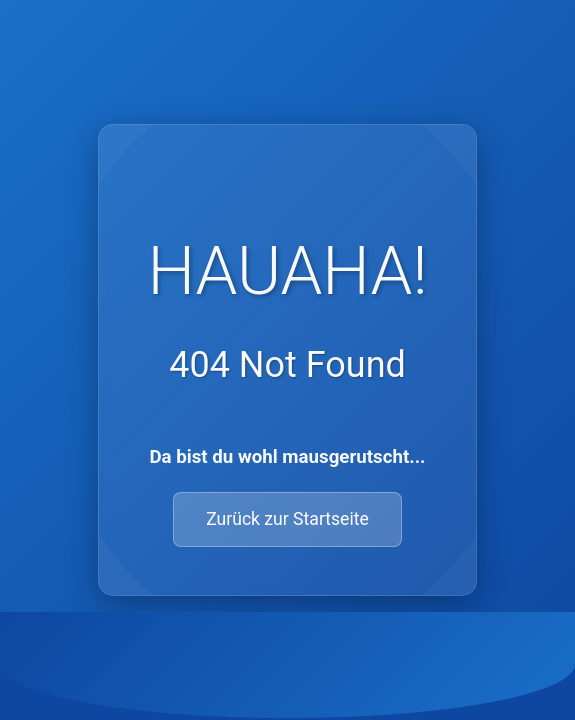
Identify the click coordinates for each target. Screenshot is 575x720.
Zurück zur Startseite (287, 519)
